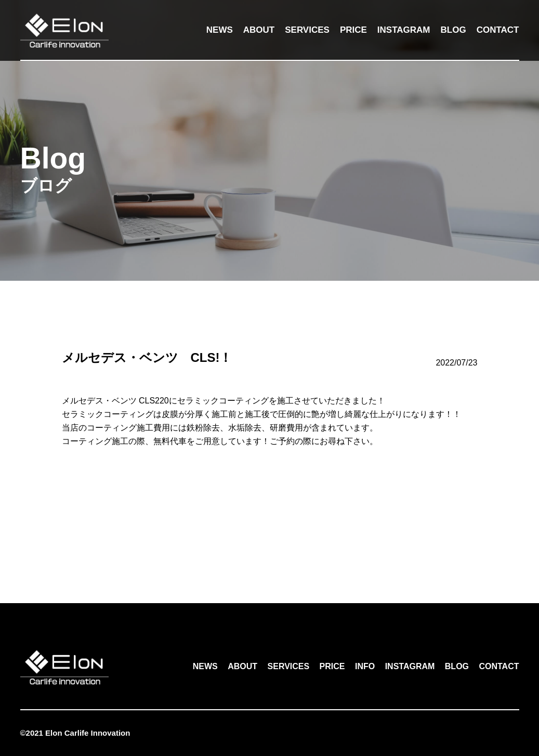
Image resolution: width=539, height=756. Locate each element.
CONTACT (498, 30)
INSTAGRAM (404, 30)
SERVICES (307, 30)
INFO (365, 666)
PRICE (353, 30)
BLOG (453, 30)
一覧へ (270, 530)
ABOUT (259, 30)
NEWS (220, 30)
